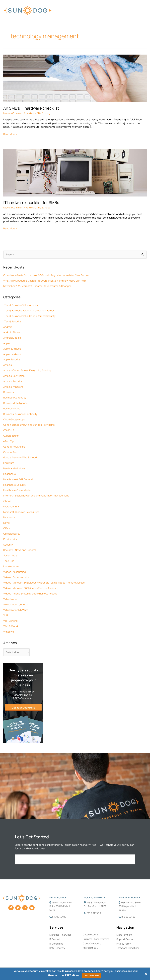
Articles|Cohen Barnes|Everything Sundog (27, 370)
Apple (7, 343)
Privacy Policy (124, 944)
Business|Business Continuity (20, 414)
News (6, 523)
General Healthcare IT (15, 447)
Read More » (10, 134)
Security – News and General (19, 550)
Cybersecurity (11, 436)
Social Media (10, 555)
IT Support (55, 939)
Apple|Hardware (12, 354)
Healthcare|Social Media (17, 490)
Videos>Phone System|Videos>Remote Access (30, 593)
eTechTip (8, 441)
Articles (8, 365)
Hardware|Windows (14, 468)
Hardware (9, 463)
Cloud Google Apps (14, 419)
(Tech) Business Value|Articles (21, 305)
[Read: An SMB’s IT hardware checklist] (75, 78)
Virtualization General (15, 604)
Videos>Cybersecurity (16, 577)
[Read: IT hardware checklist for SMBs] (75, 172)
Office (7, 528)
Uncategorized (12, 566)
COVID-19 (9, 430)
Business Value (12, 408)
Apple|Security (12, 359)
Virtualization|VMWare (16, 610)
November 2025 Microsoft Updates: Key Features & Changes (37, 286)
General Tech (11, 452)
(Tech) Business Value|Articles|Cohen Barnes (29, 310)
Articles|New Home (14, 376)
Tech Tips (9, 561)
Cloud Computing (92, 943)
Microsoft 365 (11, 506)
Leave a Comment (13, 113)
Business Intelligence (15, 403)
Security (8, 545)
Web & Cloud (11, 626)
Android (8, 327)
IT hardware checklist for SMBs (31, 202)
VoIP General (10, 621)
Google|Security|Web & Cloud (20, 457)
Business (9, 392)
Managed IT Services (60, 935)
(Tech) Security (12, 321)
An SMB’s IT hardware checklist (31, 108)
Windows (9, 632)
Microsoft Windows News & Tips (21, 512)
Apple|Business (12, 349)
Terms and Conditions (128, 948)
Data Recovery (57, 948)
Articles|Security (13, 381)
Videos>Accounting (15, 572)
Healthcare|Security (15, 485)
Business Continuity (15, 397)
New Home (9, 517)
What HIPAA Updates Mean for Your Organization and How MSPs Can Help (45, 281)
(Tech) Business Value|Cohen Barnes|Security (29, 316)
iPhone (7, 501)
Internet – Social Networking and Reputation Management (36, 495)
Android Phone (12, 332)
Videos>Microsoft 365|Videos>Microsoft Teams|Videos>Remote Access (44, 583)
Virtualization (11, 599)
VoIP (6, 615)
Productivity (10, 539)
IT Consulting (56, 944)
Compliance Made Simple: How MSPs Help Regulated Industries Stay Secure (46, 275)
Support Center (125, 939)
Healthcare (10, 474)
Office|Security (12, 534)
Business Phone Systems (96, 939)
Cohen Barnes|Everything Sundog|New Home (29, 425)
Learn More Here (91, 975)
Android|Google (12, 338)
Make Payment (124, 935)
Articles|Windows (13, 387)
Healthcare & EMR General (18, 479)
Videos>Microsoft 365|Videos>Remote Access (30, 588)
